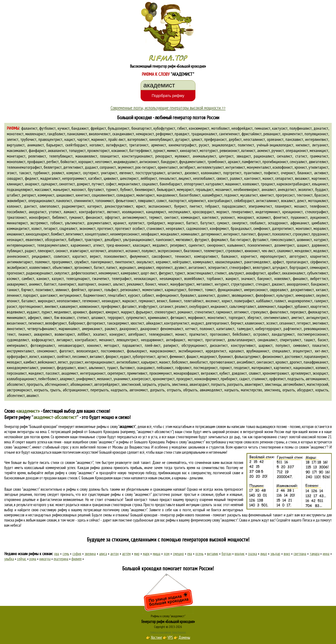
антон (115, 554)
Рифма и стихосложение (161, 632)
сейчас (22, 559)
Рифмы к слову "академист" (168, 616)
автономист (139, 390)
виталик (213, 554)
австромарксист (19, 390)
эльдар (275, 554)
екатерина (61, 559)
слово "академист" (17, 447)
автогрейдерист (107, 384)
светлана (300, 554)
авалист (33, 395)
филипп (76, 559)
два (57, 554)
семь (66, 554)
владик (240, 554)
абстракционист (76, 390)
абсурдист (305, 390)
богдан (226, 554)
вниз (287, 554)
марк (146, 554)
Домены (184, 637)
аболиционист (81, 384)
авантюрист (254, 384)
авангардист (199, 384)
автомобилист (294, 384)
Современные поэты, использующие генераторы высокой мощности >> (168, 108)
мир (137, 554)
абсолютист (16, 384)
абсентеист (16, 395)
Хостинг (156, 637)
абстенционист (57, 384)
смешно (178, 554)
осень (199, 554)
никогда (45, 559)
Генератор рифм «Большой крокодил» (168, 622)
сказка (252, 554)
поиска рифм (13, 520)
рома (33, 559)
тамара (315, 554)
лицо (264, 554)
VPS (170, 637)
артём (126, 554)
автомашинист (317, 379)
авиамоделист (211, 390)
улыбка (9, 559)
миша (157, 554)
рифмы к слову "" (116, 426)
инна (326, 554)
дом (167, 554)
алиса (103, 554)
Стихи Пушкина (179, 632)
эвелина (90, 554)
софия (77, 554)
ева (190, 554)
